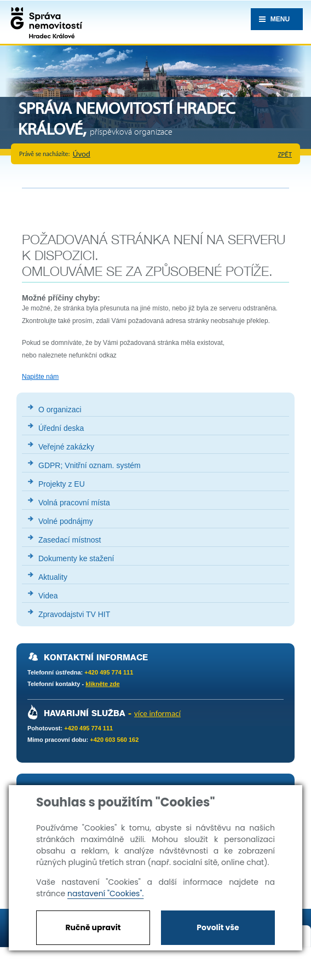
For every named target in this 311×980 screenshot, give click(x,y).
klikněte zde (102, 684)
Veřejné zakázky (66, 447)
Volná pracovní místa (74, 503)
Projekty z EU (62, 484)
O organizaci (60, 410)
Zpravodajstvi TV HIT (74, 614)
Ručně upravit (93, 927)
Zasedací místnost (70, 540)
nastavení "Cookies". (105, 893)
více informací (157, 713)
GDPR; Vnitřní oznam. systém (90, 465)
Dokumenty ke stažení (76, 558)
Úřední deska (61, 428)
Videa (48, 596)
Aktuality (53, 577)
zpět (285, 154)
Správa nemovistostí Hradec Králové (44, 22)
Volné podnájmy (66, 521)
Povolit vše (218, 927)
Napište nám (40, 377)
